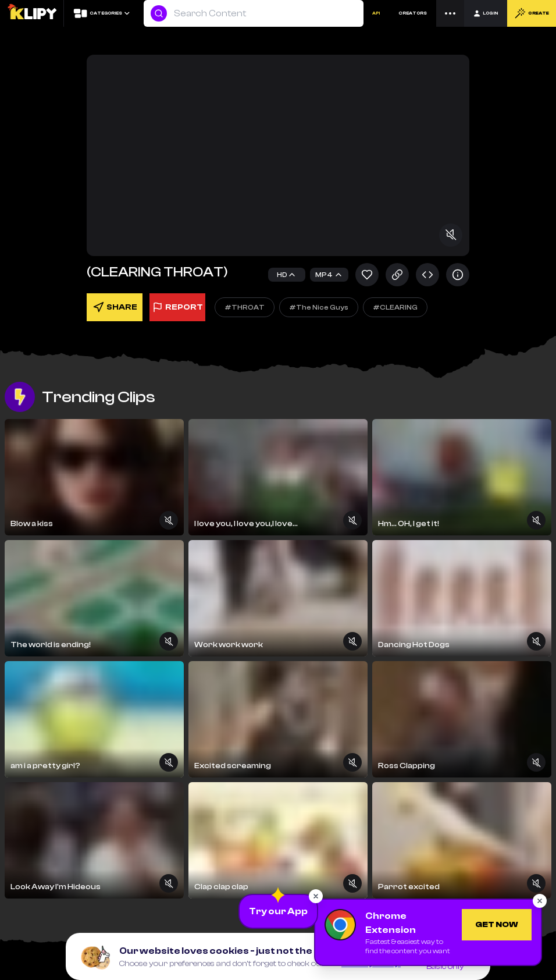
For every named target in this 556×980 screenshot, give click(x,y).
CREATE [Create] (532, 13)
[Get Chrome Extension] (497, 925)
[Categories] (101, 13)
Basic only (445, 967)
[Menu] (450, 13)
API (376, 13)
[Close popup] (316, 896)
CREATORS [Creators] (413, 13)
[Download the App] (278, 911)
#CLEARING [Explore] (395, 307)
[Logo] (32, 13)
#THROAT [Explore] (245, 307)
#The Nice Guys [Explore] (319, 307)
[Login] (486, 13)
